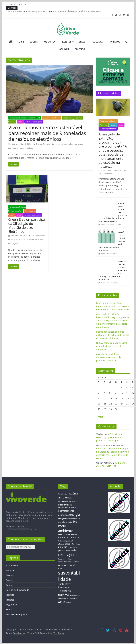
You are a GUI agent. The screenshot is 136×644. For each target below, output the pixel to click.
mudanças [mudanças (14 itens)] (73, 535)
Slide (20, 122)
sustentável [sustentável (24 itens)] (65, 584)
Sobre (21, 42)
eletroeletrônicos (62, 144)
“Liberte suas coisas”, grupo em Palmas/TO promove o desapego (111, 437)
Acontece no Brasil (51, 118)
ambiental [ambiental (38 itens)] (65, 497)
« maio (100, 417)
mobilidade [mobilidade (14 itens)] (63, 535)
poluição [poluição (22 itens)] (63, 547)
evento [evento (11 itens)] (77, 519)
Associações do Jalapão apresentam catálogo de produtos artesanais (109, 357)
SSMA (82, 42)
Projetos (66, 42)
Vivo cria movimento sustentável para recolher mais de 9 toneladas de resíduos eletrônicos (47, 133)
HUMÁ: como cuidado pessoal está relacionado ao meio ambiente (112, 346)
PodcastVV (49, 42)
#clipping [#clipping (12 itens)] (62, 494)
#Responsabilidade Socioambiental (25, 118)
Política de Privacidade (18, 590)
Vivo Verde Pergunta (16, 614)
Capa (113, 125)
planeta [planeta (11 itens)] (61, 544)
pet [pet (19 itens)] (73, 541)
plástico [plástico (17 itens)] (69, 544)
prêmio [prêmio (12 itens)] (61, 550)
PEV (42, 239)
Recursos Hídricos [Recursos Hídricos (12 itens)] (65, 559)
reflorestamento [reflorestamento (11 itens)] (65, 562)
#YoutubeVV (12, 565)
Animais (104, 125)
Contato (80, 49)
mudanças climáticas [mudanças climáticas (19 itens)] (69, 538)
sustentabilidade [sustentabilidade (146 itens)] (69, 576)
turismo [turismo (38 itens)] (64, 595)
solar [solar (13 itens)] (60, 568)
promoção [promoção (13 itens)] (72, 547)
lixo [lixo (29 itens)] (75, 522)
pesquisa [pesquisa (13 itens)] (66, 541)
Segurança (11, 605)
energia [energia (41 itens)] (75, 515)
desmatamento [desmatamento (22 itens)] (66, 511)
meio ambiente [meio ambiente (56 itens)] (66, 528)
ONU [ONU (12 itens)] (60, 541)
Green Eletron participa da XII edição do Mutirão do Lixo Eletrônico (27, 225)
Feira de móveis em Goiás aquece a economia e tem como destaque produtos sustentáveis (54, 11)
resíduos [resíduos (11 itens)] (75, 562)
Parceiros (67, 118)
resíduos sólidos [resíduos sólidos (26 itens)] (68, 565)
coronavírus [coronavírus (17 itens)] (64, 508)
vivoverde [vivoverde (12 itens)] (73, 598)
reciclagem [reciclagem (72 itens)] (67, 555)
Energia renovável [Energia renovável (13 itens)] (66, 518)
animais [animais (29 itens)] (63, 501)
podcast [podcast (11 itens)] (77, 544)
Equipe (34, 42)
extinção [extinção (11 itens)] (62, 522)
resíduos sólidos (26, 148)
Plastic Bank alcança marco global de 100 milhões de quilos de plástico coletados (113, 335)
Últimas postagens (34, 122)
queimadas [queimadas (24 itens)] (71, 550)
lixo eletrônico (76, 144)
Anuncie (64, 49)
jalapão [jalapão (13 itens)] (69, 522)
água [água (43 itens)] (62, 602)
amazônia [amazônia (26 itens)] (72, 493)
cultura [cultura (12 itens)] (74, 508)
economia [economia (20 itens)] (63, 515)
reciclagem (13, 148)
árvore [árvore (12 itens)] (68, 602)
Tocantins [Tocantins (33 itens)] (64, 591)
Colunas (98, 42)
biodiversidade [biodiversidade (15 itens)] (65, 505)
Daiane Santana (43, 144)
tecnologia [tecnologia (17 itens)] (63, 587)
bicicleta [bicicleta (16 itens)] (73, 502)
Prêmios (115, 42)
